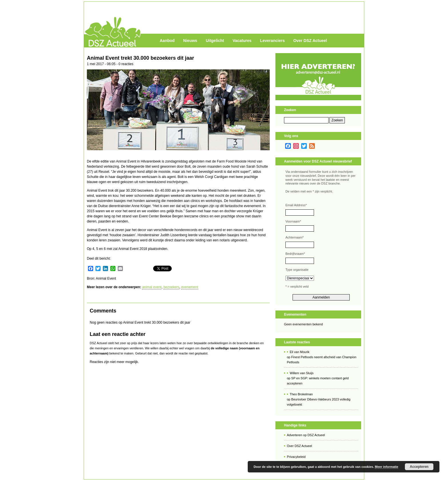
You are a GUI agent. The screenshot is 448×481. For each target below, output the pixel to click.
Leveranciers (272, 41)
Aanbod (167, 41)
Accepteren (419, 467)
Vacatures (242, 41)
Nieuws (190, 41)
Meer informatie (387, 467)
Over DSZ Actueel (310, 41)
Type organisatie (297, 270)
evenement (190, 287)
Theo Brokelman (301, 394)
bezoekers (171, 287)
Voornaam (293, 221)
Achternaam (295, 237)
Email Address (296, 205)
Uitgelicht (215, 41)
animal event (152, 287)
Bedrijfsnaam (295, 254)
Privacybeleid (296, 457)
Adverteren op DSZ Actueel (306, 435)
